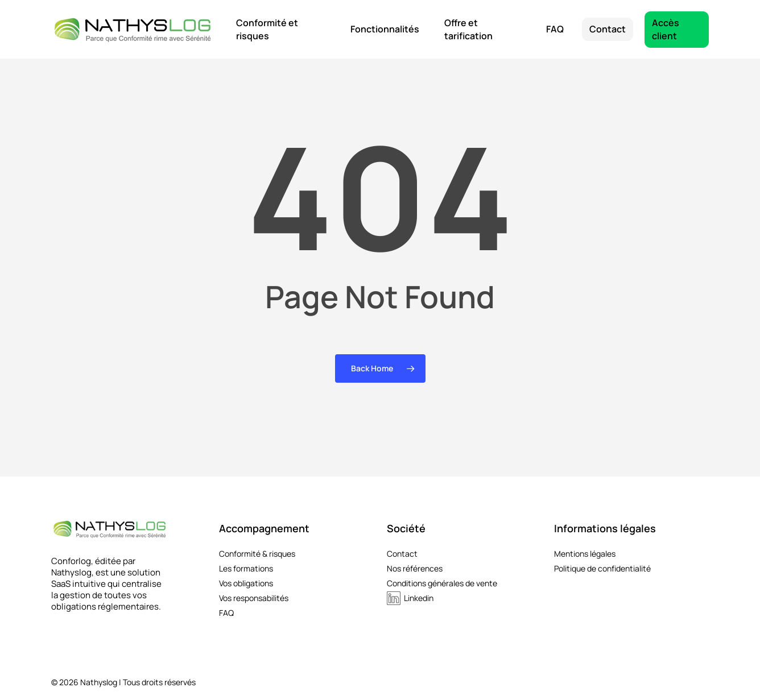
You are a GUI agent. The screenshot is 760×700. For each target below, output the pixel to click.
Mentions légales (585, 554)
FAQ (226, 613)
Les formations (246, 569)
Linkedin (419, 598)
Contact (402, 554)
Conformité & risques (257, 554)
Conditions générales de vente (442, 583)
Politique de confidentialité (602, 569)
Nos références (415, 569)
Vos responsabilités (254, 598)
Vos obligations (246, 583)
